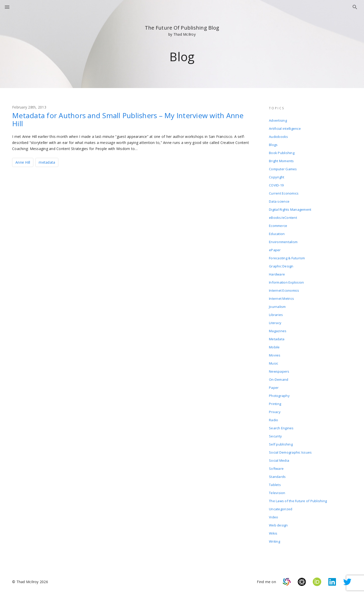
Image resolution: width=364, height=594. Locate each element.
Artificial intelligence (285, 129)
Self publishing (281, 444)
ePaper (275, 250)
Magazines (278, 331)
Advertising (278, 120)
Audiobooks (279, 137)
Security (275, 436)
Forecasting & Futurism (287, 258)
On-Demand (279, 379)
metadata (47, 162)
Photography (279, 396)
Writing (275, 541)
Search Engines (281, 428)
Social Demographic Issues (290, 452)
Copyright (277, 177)
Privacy (275, 412)
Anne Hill (23, 162)
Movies (275, 355)
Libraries (276, 315)
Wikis (273, 533)
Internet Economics (284, 290)
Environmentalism (283, 242)
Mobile (274, 347)
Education (277, 234)
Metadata (277, 339)
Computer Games (283, 169)
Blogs (273, 145)
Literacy (275, 323)
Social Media (279, 460)
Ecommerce (278, 226)
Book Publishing (282, 153)
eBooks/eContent (283, 218)
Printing (275, 404)
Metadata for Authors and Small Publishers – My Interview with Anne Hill (128, 119)
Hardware (277, 274)
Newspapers (279, 371)
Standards (277, 477)
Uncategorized (281, 509)
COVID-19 (276, 185)
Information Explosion (286, 282)
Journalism (277, 307)
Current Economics (284, 193)
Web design (278, 525)
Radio (274, 420)
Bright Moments (281, 161)
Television (277, 493)
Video (274, 517)
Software (276, 469)
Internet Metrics (281, 299)
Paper (274, 388)
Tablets (275, 485)
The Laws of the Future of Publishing (298, 501)
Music (274, 363)
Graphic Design (281, 266)
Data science (279, 201)
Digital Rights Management (290, 209)
